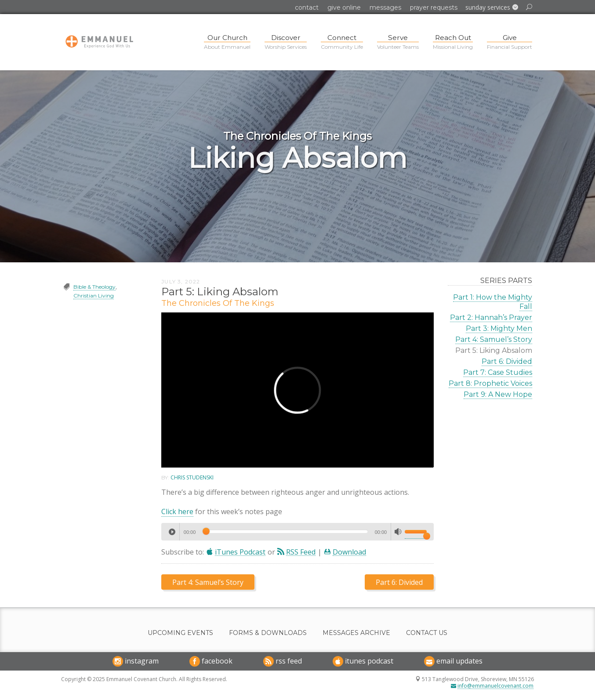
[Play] (172, 532)
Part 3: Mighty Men (499, 328)
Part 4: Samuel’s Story (494, 339)
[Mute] (398, 532)
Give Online (344, 7)
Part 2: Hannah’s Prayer (491, 317)
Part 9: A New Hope (498, 394)
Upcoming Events (180, 633)
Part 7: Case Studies (498, 372)
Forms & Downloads (268, 633)
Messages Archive (356, 633)
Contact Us (427, 633)
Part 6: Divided (507, 361)
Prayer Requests (434, 7)
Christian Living (94, 296)
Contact (307, 7)
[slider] (285, 531)
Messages (385, 7)
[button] (492, 7)
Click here (177, 511)
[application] (297, 532)
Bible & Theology (94, 287)
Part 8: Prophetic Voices (490, 383)
